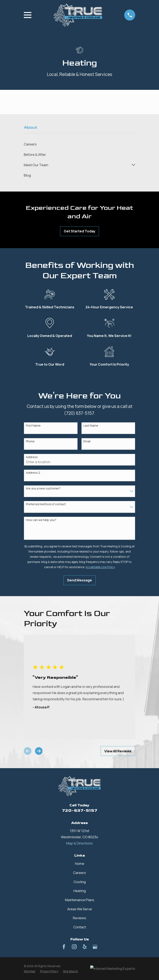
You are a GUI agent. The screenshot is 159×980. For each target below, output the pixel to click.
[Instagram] (74, 947)
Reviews (79, 918)
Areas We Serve (80, 909)
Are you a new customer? (43, 489)
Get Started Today (79, 231)
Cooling (80, 882)
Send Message (79, 580)
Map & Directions (79, 843)
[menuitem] (79, 144)
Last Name (91, 426)
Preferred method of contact (46, 504)
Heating (80, 891)
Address (32, 457)
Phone (30, 441)
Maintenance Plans (80, 900)
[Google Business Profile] (95, 947)
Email (87, 441)
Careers (79, 873)
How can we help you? (41, 520)
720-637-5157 (80, 810)
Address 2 (33, 473)
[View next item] (39, 751)
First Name (33, 426)
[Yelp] (85, 947)
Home (80, 863)
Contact (80, 927)
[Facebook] (64, 947)
